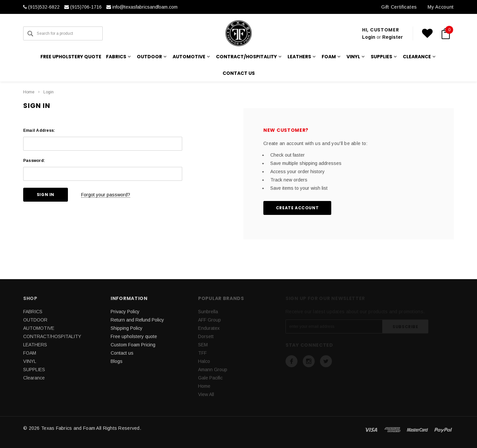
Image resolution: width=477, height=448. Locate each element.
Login (369, 37)
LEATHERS (35, 345)
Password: (34, 161)
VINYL (30, 361)
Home (29, 92)
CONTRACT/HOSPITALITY (52, 336)
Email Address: (39, 130)
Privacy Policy (125, 312)
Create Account (297, 208)
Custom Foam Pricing (133, 345)
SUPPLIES (34, 370)
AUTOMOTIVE (39, 328)
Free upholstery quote (71, 57)
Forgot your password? (106, 195)
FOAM (30, 353)
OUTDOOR (35, 320)
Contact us (239, 73)
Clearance (34, 378)
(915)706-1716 (83, 7)
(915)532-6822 (41, 7)
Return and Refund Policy (137, 320)
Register (393, 37)
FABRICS (33, 312)
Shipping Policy (127, 328)
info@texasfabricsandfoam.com (142, 7)
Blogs (117, 361)
